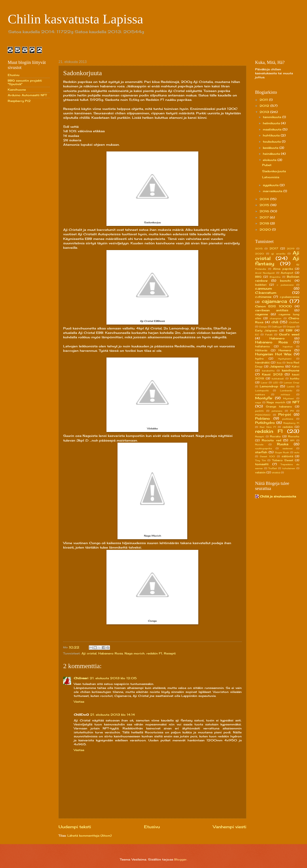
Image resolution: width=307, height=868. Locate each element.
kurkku (295, 379)
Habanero (277, 338)
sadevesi (288, 448)
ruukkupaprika (263, 448)
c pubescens (285, 285)
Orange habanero (279, 407)
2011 (264, 100)
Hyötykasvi (285, 359)
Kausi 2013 (272, 374)
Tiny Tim (261, 460)
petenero (277, 411)
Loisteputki (262, 390)
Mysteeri (289, 398)
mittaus (285, 394)
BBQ (258, 277)
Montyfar (264, 398)
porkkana (288, 419)
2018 (265, 223)
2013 (265, 112)
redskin (288, 427)
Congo (263, 327)
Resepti (170, 653)
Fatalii (269, 335)
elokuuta (270, 160)
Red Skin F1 (268, 427)
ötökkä (276, 472)
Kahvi (296, 367)
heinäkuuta (272, 154)
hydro (259, 359)
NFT (296, 402)
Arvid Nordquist (265, 273)
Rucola (259, 444)
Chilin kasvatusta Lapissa (75, 19)
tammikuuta (273, 117)
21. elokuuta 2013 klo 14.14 (113, 715)
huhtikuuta (272, 135)
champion (276, 318)
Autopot (287, 273)
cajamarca (274, 301)
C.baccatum (266, 293)
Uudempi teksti (75, 827)
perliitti (259, 411)
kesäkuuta (271, 148)
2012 (265, 106)
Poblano (262, 418)
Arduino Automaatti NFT (27, 95)
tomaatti (262, 464)
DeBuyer (277, 327)
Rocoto (294, 436)
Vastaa (79, 702)
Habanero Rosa (111, 653)
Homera (285, 350)
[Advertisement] (25, 177)
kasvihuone (291, 370)
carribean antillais (272, 310)
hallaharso (262, 346)
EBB (289, 330)
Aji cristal (89, 653)
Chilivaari (81, 678)
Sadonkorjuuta (274, 171)
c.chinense (263, 297)
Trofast (273, 468)
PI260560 (263, 415)
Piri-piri (285, 414)
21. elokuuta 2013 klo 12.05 (113, 678)
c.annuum (263, 288)
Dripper (291, 327)
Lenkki (291, 386)
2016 (265, 211)
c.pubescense (290, 297)
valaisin (260, 472)
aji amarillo (278, 254)
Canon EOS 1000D (274, 306)
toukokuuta (272, 141)
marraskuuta (273, 191)
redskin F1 (154, 653)
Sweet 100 (267, 456)
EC (257, 335)
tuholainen (289, 468)
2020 (266, 229)
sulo (297, 452)
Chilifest (294, 322)
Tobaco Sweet (283, 460)
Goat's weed (289, 334)
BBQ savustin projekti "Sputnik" (25, 82)
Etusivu (152, 827)
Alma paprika (283, 269)
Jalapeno (277, 366)
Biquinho (275, 277)
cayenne (262, 314)
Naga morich (135, 653)
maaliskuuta (273, 129)
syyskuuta (271, 185)
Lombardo (286, 390)
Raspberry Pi (291, 423)
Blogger (180, 859)
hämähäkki (262, 363)
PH (292, 411)
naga (258, 402)
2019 (291, 249)
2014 (265, 199)
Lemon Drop (292, 382)
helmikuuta (272, 123)
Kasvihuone (17, 90)
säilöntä (287, 456)
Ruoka (283, 444)
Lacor (264, 382)
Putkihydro (265, 423)
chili (275, 322)
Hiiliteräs (261, 350)
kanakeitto (268, 371)
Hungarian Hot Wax (273, 354)
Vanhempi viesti (230, 827)
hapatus (288, 346)
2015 (265, 205)
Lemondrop (269, 386)
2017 (265, 217)
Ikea (279, 363)
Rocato (275, 436)
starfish (261, 452)
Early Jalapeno (266, 331)
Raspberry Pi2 (19, 101)
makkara (260, 394)
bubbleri (261, 285)
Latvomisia (271, 177)
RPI (292, 440)
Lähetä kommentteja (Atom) (89, 835)
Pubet (267, 165)
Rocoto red (271, 440)
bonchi (285, 281)
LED (276, 382)
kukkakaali (278, 379)
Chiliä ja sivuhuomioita (278, 496)
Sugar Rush (282, 452)
